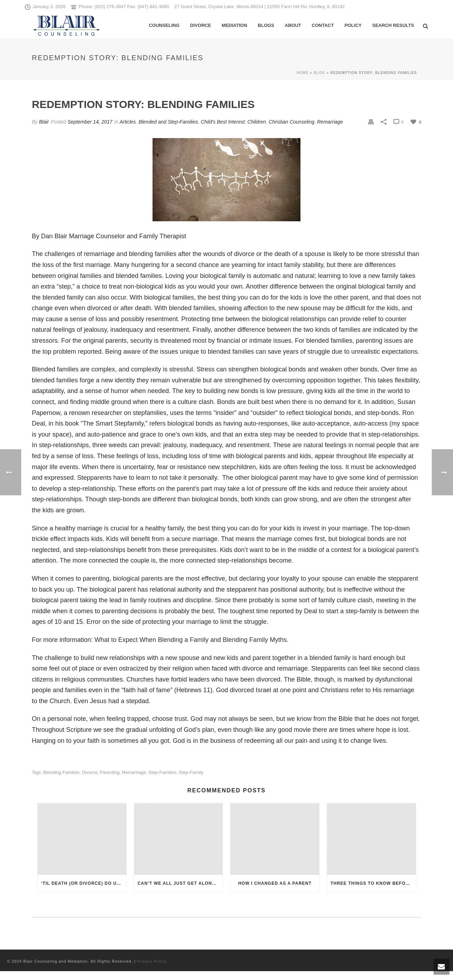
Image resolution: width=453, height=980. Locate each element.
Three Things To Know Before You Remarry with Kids (373, 883)
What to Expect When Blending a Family (151, 640)
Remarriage (330, 122)
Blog (319, 73)
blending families (61, 772)
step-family (191, 772)
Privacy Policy (151, 961)
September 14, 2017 (90, 122)
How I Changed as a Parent (275, 883)
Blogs (266, 25)
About (293, 25)
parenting (110, 772)
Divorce (200, 25)
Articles (128, 122)
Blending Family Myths (255, 640)
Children (257, 122)
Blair (44, 122)
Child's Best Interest (223, 122)
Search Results (393, 25)
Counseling (164, 25)
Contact (323, 25)
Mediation (234, 25)
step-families (162, 772)
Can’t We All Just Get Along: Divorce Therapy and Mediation (180, 883)
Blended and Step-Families (168, 122)
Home (303, 73)
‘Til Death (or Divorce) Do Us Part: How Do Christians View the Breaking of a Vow (84, 883)
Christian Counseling (291, 122)
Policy (353, 25)
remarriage (134, 772)
